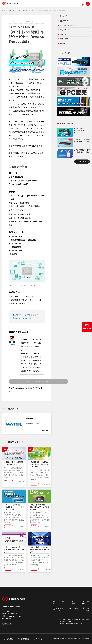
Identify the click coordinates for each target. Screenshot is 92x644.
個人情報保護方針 (24, 639)
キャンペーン (65, 30)
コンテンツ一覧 (82, 162)
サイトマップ (38, 639)
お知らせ (63, 43)
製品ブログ (64, 21)
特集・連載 (64, 39)
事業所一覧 (8, 623)
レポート (63, 34)
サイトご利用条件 (8, 639)
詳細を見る (45, 431)
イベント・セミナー (67, 25)
